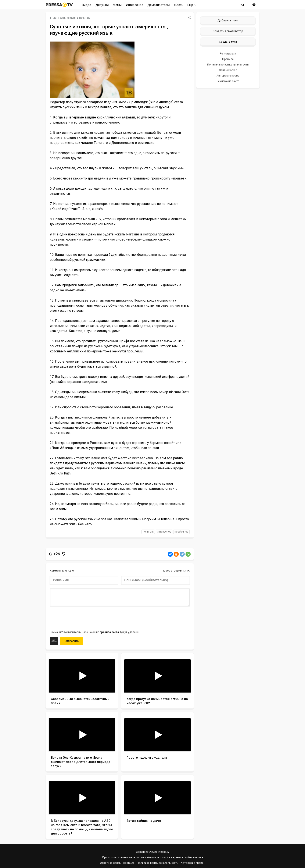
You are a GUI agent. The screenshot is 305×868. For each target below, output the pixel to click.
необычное (181, 532)
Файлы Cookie (228, 70)
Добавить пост (228, 20)
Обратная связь (110, 863)
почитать (148, 532)
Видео (87, 5)
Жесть (179, 5)
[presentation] (82, 618)
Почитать (85, 18)
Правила (228, 59)
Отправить (72, 641)
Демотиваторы (159, 5)
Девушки (102, 5)
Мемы (117, 5)
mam (73, 18)
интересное (164, 532)
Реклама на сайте (228, 81)
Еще (192, 5)
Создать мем (228, 42)
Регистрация (228, 54)
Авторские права (228, 76)
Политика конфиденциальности (228, 65)
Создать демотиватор (228, 31)
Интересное (134, 5)
